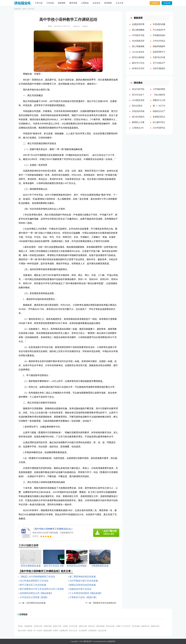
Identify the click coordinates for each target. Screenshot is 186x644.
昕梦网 (56, 631)
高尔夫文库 (73, 631)
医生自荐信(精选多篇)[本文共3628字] (138, 108)
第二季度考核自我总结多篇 (83, 577)
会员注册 (167, 3)
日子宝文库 (126, 626)
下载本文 (85, 26)
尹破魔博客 (28, 626)
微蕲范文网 (155, 626)
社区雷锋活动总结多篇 (36, 603)
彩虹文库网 (22, 631)
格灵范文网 (110, 626)
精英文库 (92, 626)
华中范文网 (73, 626)
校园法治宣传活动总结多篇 (83, 585)
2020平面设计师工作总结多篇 (84, 581)
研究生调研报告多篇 (138, 60)
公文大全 (120, 3)
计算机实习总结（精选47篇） (84, 597)
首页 (24, 9)
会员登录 (155, 3)
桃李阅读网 (100, 626)
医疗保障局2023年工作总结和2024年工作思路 (42, 589)
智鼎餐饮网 (64, 631)
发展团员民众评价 (159, 119)
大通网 (118, 626)
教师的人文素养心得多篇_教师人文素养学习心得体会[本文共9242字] (138, 124)
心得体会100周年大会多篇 (138, 130)
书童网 (65, 626)
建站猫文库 (88, 641)
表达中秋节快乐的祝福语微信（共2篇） (138, 91)
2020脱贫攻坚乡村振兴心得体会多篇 (138, 102)
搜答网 (30, 631)
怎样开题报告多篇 (159, 71)
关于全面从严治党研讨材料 (159, 65)
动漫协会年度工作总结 (80, 589)
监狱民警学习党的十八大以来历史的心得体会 (159, 54)
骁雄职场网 (48, 631)
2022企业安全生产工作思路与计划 (138, 54)
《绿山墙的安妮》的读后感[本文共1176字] (159, 97)
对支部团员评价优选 (138, 43)
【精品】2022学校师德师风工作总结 (37, 577)
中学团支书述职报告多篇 (138, 38)
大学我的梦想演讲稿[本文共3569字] (159, 91)
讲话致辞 (108, 3)
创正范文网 (102, 631)
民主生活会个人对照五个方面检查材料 (138, 97)
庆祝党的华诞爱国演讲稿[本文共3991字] (138, 113)
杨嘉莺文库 (145, 626)
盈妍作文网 (57, 626)
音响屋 (20, 626)
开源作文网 (38, 626)
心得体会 (85, 3)
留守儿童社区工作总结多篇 (33, 585)
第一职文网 (38, 631)
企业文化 (96, 3)
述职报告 (62, 3)
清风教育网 (92, 631)
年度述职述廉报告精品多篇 (159, 26)
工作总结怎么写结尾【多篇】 (34, 597)
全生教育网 (83, 631)
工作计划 (39, 3)
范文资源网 (136, 626)
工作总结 (50, 3)
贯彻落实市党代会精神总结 (105, 603)
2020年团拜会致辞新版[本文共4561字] (159, 130)
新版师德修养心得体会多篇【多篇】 (159, 49)
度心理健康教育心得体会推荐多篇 (138, 49)
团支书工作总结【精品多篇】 (138, 65)
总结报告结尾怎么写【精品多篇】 (36, 593)
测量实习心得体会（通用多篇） (159, 102)
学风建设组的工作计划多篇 (159, 38)
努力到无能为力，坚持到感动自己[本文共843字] (138, 119)
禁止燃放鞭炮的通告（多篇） (138, 32)
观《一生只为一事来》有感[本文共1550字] (159, 108)
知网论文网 (83, 626)
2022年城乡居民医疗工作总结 (34, 581)
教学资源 (73, 3)
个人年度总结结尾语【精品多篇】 (86, 593)
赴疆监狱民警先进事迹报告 (138, 26)
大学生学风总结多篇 (159, 43)
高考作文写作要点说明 (138, 71)
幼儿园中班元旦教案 (159, 124)
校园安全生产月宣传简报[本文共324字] (159, 113)
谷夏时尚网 (48, 626)
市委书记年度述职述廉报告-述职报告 (159, 60)
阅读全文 (77, 26)
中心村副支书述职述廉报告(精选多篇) (159, 32)
